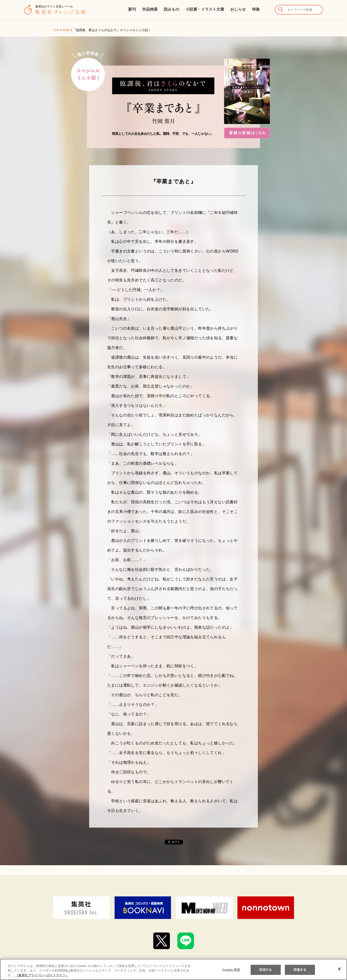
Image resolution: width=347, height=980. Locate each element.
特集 (256, 9)
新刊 (132, 9)
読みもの (172, 9)
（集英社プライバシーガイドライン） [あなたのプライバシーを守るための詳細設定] (42, 978)
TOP (56, 30)
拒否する (266, 972)
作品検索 (150, 9)
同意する (300, 972)
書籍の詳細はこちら (247, 133)
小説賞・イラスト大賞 (205, 9)
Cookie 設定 (231, 972)
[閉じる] (339, 972)
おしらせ (238, 9)
